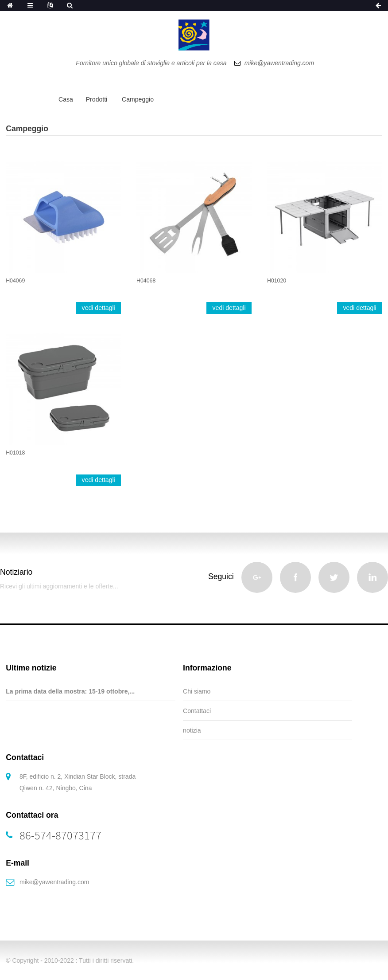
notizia (192, 730)
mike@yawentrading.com (54, 882)
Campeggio (138, 99)
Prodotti (97, 99)
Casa (66, 99)
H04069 (15, 281)
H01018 (15, 453)
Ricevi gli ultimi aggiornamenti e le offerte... (59, 586)
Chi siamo (197, 691)
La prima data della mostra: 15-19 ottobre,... (70, 691)
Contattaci (197, 711)
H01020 (277, 281)
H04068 (146, 281)
